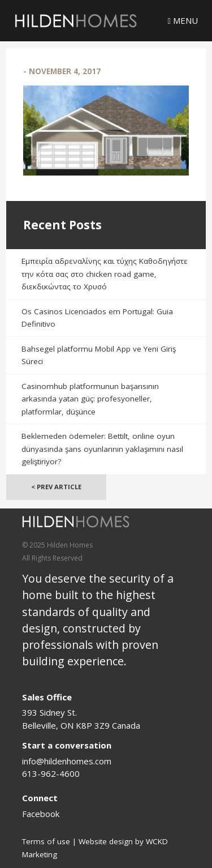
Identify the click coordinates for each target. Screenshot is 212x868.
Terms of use (46, 841)
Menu (183, 20)
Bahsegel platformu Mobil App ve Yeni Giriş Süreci (99, 355)
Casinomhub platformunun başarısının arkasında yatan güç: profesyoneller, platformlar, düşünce (90, 399)
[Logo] (76, 21)
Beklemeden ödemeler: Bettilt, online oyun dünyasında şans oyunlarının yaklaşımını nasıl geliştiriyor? (102, 449)
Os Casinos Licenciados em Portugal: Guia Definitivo (97, 318)
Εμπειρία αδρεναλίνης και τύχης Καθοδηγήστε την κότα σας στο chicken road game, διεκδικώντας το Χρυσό (105, 274)
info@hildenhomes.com (67, 761)
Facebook (41, 814)
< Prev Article (56, 487)
